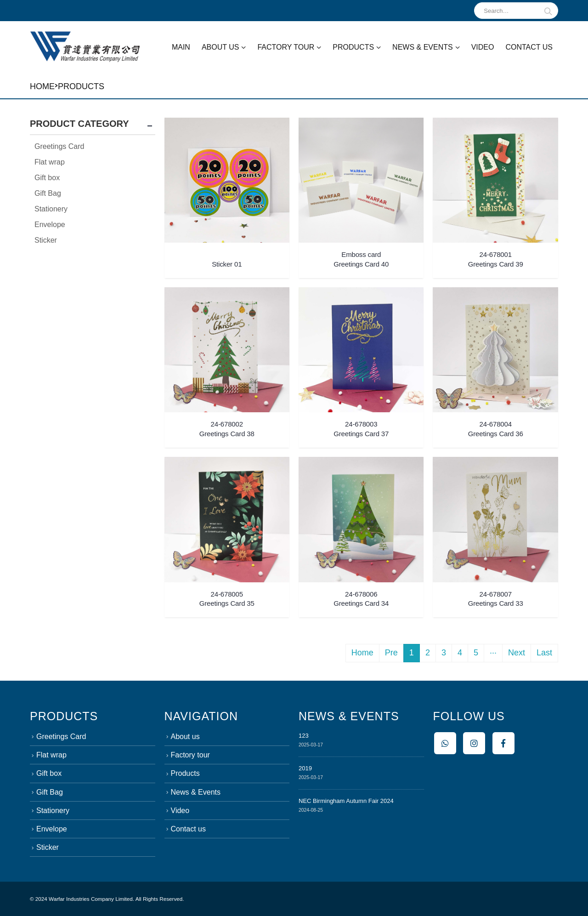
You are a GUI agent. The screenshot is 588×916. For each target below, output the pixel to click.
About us (220, 47)
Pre (391, 653)
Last (544, 653)
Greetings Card (59, 146)
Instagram (474, 743)
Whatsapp (445, 743)
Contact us (529, 47)
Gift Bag (48, 193)
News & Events (423, 47)
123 (304, 736)
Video (483, 47)
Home (42, 86)
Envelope (50, 225)
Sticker (46, 240)
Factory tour (286, 47)
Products (353, 47)
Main (181, 47)
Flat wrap (50, 162)
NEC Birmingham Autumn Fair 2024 (346, 801)
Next (517, 653)
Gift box (47, 178)
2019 (305, 768)
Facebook (503, 743)
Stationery (51, 209)
